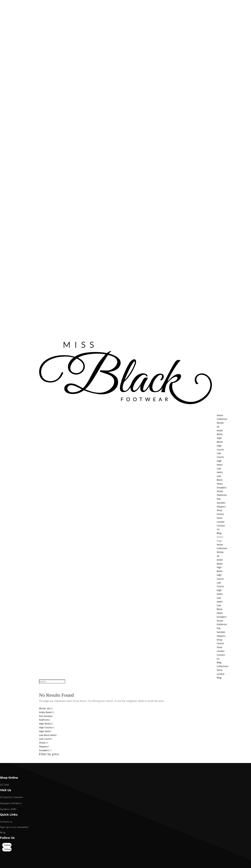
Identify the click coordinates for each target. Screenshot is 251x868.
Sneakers (222, 488)
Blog (219, 662)
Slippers (221, 507)
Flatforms (222, 495)
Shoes (220, 491)
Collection (222, 548)
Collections (223, 666)
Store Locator (221, 520)
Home (220, 545)
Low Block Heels (220, 480)
